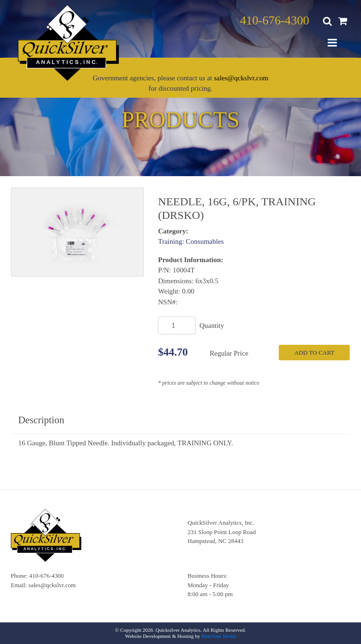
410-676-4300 (274, 20)
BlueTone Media (219, 636)
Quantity (212, 326)
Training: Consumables (191, 241)
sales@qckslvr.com (241, 78)
